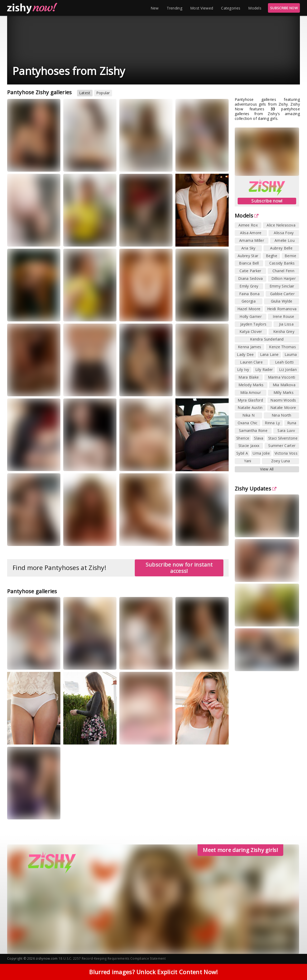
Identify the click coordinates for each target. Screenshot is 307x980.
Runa (292, 423)
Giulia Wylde (282, 301)
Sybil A (242, 453)
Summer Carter (282, 446)
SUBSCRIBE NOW (284, 8)
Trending (174, 8)
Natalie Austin (250, 407)
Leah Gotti (284, 362)
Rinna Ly (272, 423)
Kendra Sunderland (267, 339)
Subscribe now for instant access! (179, 568)
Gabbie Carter (282, 294)
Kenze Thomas (282, 347)
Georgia (249, 301)
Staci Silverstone (283, 438)
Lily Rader (264, 369)
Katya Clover (251, 331)
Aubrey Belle (281, 248)
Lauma (291, 354)
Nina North (282, 415)
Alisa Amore (251, 233)
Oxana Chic (248, 423)
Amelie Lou (285, 240)
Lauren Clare (251, 362)
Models (255, 8)
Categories (231, 8)
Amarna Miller (252, 240)
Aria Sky (248, 248)
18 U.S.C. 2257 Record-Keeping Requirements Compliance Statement (112, 958)
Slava (259, 438)
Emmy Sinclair (282, 286)
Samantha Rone (253, 430)
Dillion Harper (284, 278)
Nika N (248, 415)
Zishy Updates (256, 489)
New (155, 8)
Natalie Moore (283, 407)
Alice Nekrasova (281, 225)
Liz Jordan (288, 369)
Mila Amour (251, 392)
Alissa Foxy (284, 233)
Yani (248, 461)
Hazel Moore (249, 309)
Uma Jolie (261, 453)
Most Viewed (202, 8)
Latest (85, 93)
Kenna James (250, 347)
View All (267, 469)
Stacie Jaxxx (249, 446)
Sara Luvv (286, 430)
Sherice (243, 438)
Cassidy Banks (282, 263)
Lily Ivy (243, 369)
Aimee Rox (248, 225)
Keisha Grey (284, 331)
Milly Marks (284, 392)
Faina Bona (249, 294)
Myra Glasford (250, 400)
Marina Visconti (282, 377)
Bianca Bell (249, 263)
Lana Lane (269, 354)
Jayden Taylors (253, 324)
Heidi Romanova (282, 309)
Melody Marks (251, 385)
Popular (103, 93)
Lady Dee (245, 354)
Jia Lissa (286, 324)
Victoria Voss (286, 453)
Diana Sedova (251, 278)
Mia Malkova (284, 385)
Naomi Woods (283, 400)
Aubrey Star (248, 256)
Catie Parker (250, 271)
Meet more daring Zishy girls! (240, 850)
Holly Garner (251, 316)
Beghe (272, 256)
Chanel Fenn (283, 271)
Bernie (290, 256)
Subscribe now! (267, 201)
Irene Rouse (283, 316)
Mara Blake (249, 377)
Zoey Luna (281, 461)
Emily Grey (249, 286)
